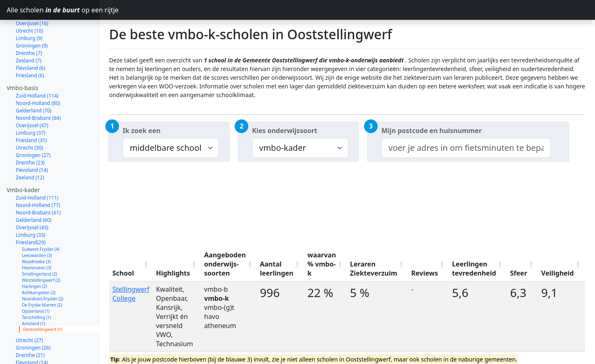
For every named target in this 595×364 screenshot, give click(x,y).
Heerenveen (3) (37, 238)
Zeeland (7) (29, 31)
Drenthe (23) (30, 133)
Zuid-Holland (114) (37, 66)
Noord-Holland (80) (38, 74)
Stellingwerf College (131, 294)
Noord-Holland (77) (38, 176)
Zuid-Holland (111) (37, 168)
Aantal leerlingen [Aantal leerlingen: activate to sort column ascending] (277, 269)
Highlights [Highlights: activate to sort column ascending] (173, 273)
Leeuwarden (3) (37, 226)
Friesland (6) (30, 46)
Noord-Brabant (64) (38, 89)
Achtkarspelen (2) (39, 263)
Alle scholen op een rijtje (53, 10)
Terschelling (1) (36, 288)
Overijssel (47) (32, 96)
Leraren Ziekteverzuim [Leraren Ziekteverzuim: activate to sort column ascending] (374, 269)
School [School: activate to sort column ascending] (123, 273)
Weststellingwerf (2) (41, 251)
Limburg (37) (31, 103)
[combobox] (466, 148)
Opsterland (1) (36, 282)
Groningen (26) (33, 318)
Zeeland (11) (30, 341)
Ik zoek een (142, 131)
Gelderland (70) (33, 81)
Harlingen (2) (35, 257)
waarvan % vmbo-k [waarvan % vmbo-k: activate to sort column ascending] (322, 264)
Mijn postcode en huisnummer (432, 131)
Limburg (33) (31, 206)
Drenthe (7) (29, 24)
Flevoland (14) (32, 141)
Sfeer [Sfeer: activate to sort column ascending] (519, 273)
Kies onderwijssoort (285, 131)
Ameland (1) (33, 294)
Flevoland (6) (30, 39)
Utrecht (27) (29, 311)
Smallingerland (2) (39, 245)
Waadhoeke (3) (36, 232)
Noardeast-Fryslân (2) (43, 269)
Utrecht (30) (29, 118)
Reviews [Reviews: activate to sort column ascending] (425, 273)
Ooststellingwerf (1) (43, 300)
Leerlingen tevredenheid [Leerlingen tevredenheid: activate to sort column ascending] (474, 269)
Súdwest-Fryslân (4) (41, 220)
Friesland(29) (31, 213)
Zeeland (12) (30, 148)
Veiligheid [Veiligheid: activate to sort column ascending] (558, 273)
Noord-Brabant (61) (38, 183)
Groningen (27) (33, 126)
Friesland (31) (31, 111)
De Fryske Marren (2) (42, 276)
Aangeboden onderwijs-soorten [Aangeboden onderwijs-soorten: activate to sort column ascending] (225, 264)
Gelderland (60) (33, 191)
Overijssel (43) (32, 198)
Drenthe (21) (30, 326)
